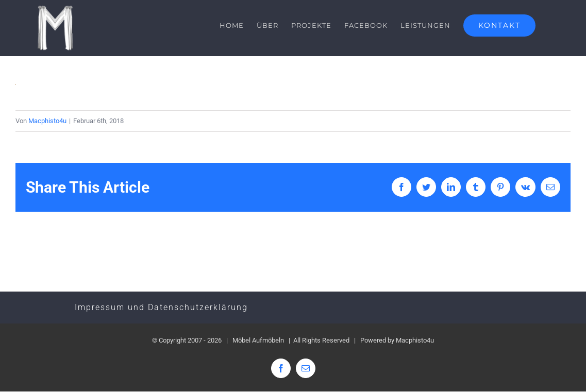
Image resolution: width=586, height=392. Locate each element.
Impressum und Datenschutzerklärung (161, 308)
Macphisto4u (47, 121)
